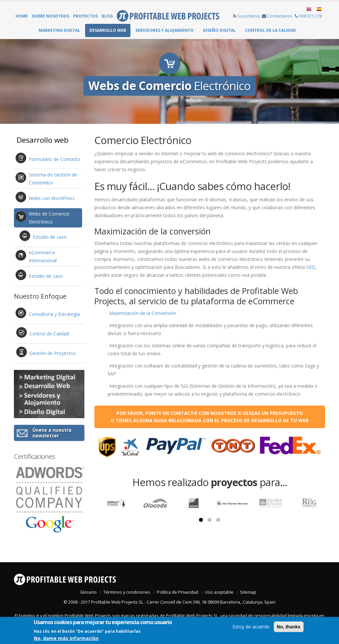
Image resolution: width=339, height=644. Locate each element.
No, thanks (289, 627)
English (309, 9)
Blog (107, 16)
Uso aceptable (219, 592)
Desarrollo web (108, 30)
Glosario (88, 592)
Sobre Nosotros (50, 16)
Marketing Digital (59, 30)
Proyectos (85, 16)
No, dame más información (66, 638)
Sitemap (248, 592)
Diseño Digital (219, 30)
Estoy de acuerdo (251, 627)
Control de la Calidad (270, 30)
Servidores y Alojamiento (165, 30)
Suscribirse (246, 16)
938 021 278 (308, 16)
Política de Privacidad (178, 592)
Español (318, 9)
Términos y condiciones (127, 592)
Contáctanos (277, 16)
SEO (311, 267)
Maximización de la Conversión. (143, 313)
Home (22, 16)
